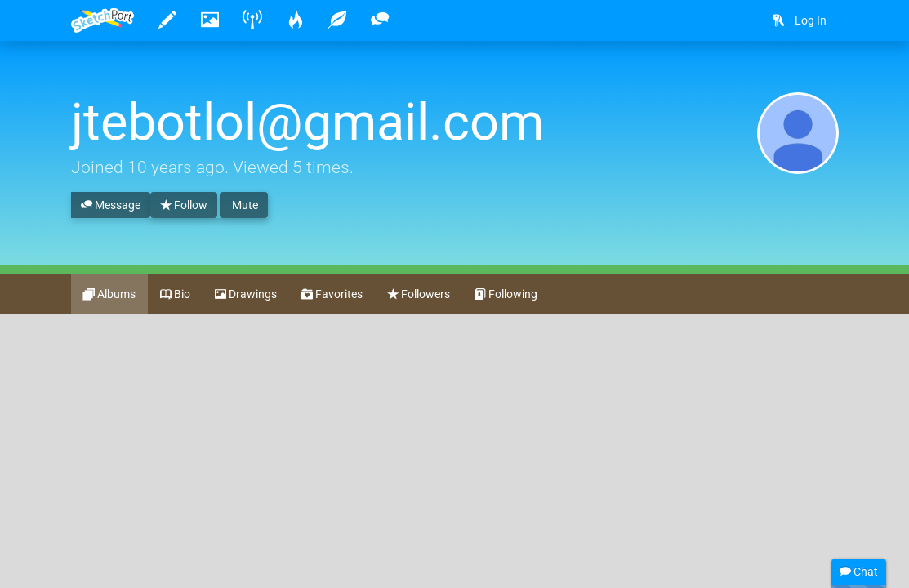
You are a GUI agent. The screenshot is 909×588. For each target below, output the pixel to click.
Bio (175, 295)
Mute (244, 205)
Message (111, 206)
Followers (419, 295)
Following (506, 295)
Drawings (246, 295)
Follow (184, 206)
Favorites (332, 295)
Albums (109, 295)
